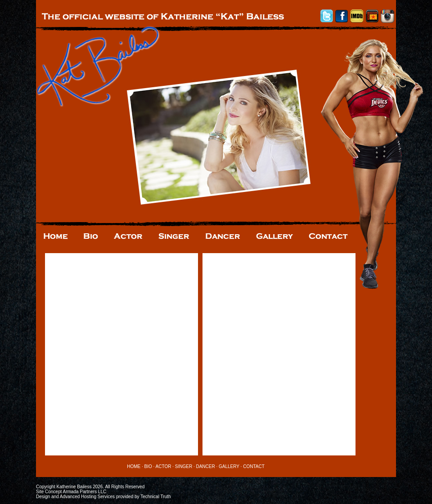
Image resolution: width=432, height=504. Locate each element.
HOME (134, 466)
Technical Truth (155, 497)
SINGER (184, 466)
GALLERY (229, 466)
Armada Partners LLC (84, 492)
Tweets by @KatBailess (78, 257)
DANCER (205, 466)
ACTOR (164, 466)
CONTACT (254, 466)
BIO (148, 466)
